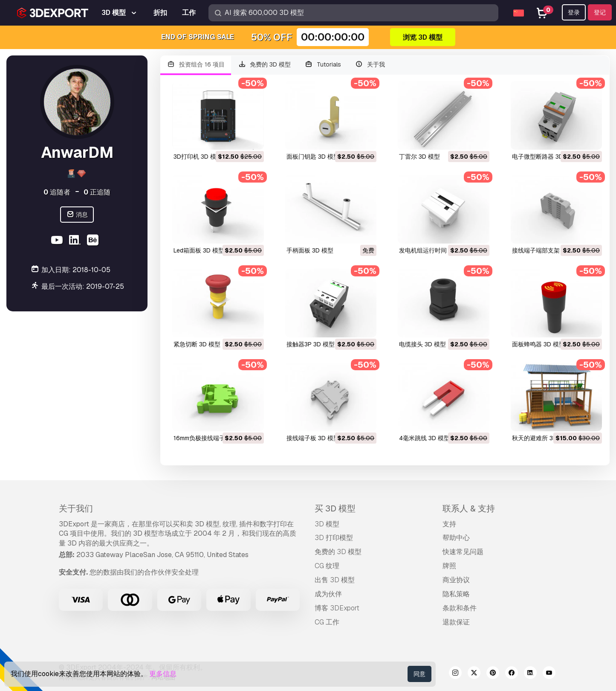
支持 (449, 524)
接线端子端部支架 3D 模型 (547, 250)
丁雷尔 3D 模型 (419, 157)
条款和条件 (460, 608)
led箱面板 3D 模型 (199, 250)
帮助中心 (456, 538)
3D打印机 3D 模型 (198, 157)
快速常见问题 (463, 552)
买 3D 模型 (335, 508)
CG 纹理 (327, 566)
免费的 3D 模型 (265, 65)
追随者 (57, 192)
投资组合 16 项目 (196, 65)
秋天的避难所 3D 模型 (541, 438)
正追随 (97, 192)
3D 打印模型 (334, 538)
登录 (574, 12)
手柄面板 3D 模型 (310, 250)
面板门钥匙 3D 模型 (313, 157)
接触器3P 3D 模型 (311, 344)
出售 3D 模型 (335, 580)
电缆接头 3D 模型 (422, 344)
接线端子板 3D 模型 (313, 438)
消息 (77, 215)
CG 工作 (327, 622)
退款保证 (456, 622)
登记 (600, 12)
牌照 (449, 566)
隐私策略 (456, 594)
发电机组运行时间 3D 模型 (434, 250)
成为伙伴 (328, 594)
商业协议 (456, 580)
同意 (419, 674)
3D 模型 (327, 524)
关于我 (370, 65)
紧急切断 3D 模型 (197, 344)
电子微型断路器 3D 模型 (544, 157)
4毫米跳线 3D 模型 (424, 438)
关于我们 (76, 508)
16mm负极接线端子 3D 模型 (211, 438)
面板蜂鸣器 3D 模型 (538, 344)
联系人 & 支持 (469, 508)
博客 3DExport (337, 608)
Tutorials (323, 65)
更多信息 (163, 674)
